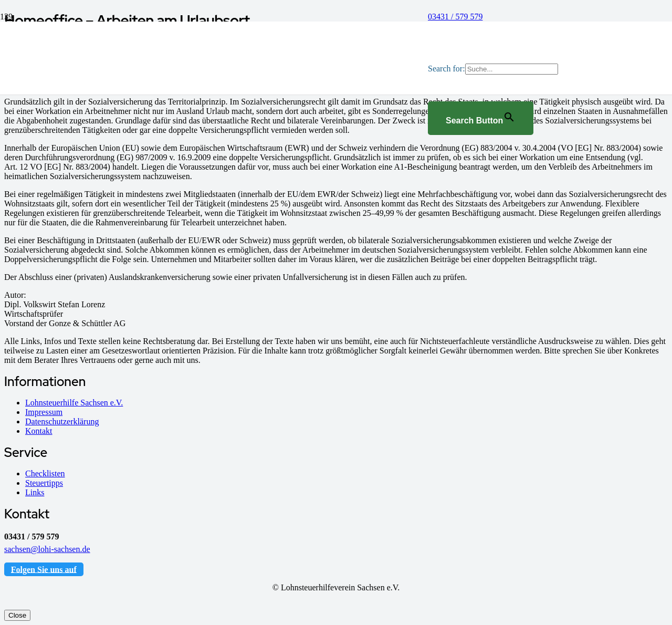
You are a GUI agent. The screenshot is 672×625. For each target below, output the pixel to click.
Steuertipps (44, 483)
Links (35, 492)
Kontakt (39, 431)
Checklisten (45, 473)
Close (17, 615)
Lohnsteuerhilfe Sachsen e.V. (74, 403)
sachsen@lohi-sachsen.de (47, 549)
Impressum (44, 412)
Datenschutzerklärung (62, 421)
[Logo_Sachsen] (232, 348)
